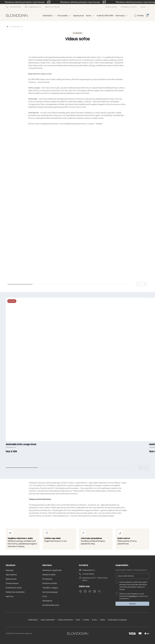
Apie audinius (11, 575)
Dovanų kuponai (111, 7)
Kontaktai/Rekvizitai (51, 605)
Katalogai (10, 570)
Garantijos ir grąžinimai (52, 570)
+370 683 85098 (88, 574)
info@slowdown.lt (88, 570)
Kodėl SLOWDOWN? (105, 16)
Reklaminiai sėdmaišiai (15, 592)
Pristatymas (47, 579)
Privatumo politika (50, 583)
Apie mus (10, 596)
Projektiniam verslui (14, 588)
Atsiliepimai (47, 601)
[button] (139, 284)
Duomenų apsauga (50, 592)
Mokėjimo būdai (49, 575)
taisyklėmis (133, 596)
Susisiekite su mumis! (129, 7)
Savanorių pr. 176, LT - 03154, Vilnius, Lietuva (95, 579)
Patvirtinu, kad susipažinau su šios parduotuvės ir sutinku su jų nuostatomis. (132, 596)
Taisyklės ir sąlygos (50, 588)
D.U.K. (45, 596)
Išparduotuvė (79, 16)
